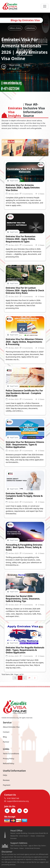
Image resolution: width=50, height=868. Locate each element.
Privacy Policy (9, 759)
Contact (6, 732)
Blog (5, 737)
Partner (6, 742)
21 (29, 678)
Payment (7, 785)
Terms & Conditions (11, 754)
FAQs (5, 775)
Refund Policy (9, 763)
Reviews (6, 780)
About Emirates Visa (11, 727)
